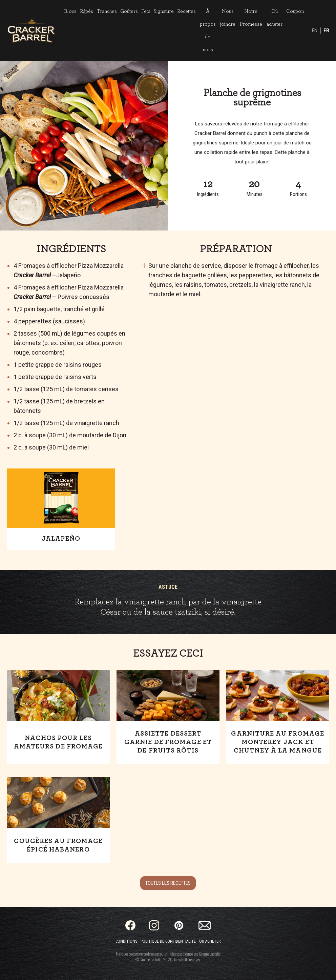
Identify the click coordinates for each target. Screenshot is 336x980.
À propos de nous (208, 31)
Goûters (129, 11)
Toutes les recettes (168, 883)
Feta (146, 11)
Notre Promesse (251, 18)
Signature (164, 11)
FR (326, 31)
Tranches (107, 11)
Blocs (70, 11)
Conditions (126, 941)
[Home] (31, 31)
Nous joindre (228, 18)
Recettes (186, 11)
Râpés (87, 11)
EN (315, 31)
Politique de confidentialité (168, 941)
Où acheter (275, 18)
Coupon (295, 11)
